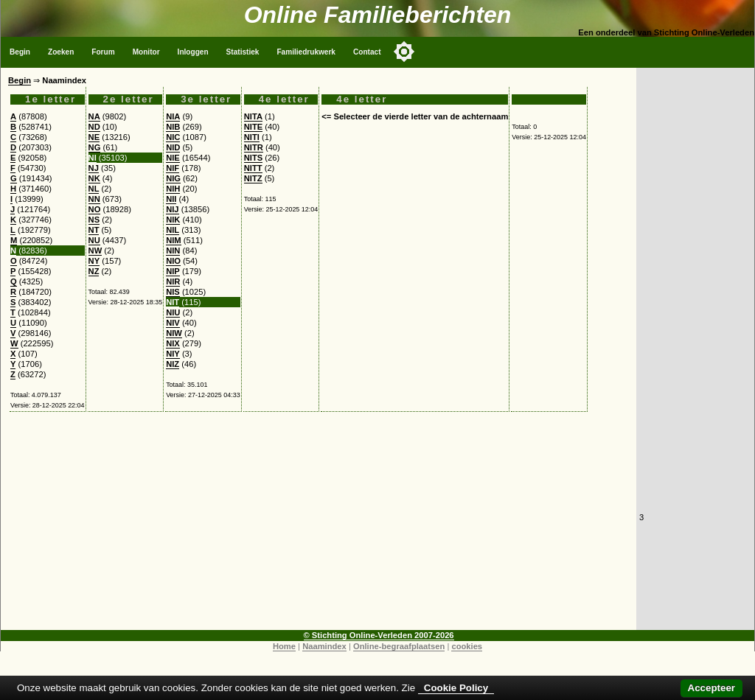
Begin (20, 52)
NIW (174, 333)
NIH (173, 189)
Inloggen (193, 52)
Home (284, 646)
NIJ (172, 209)
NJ (94, 168)
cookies (467, 646)
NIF (173, 168)
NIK (173, 220)
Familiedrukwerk (306, 52)
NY (94, 261)
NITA (253, 116)
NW (95, 251)
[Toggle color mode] (404, 52)
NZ (94, 271)
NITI (252, 137)
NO (95, 209)
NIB (173, 127)
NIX (173, 343)
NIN (173, 251)
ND (94, 127)
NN (94, 199)
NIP (173, 271)
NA (94, 116)
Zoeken (61, 52)
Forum (103, 52)
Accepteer (711, 688)
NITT (253, 168)
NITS (253, 158)
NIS (173, 292)
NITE (253, 127)
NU (94, 240)
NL (94, 189)
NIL (173, 230)
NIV (173, 323)
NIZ (173, 364)
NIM (174, 240)
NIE (173, 158)
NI (93, 158)
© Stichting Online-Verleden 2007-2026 (379, 635)
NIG (173, 178)
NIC (173, 137)
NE (94, 137)
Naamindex (324, 646)
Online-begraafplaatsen (399, 646)
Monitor (146, 52)
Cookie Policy (456, 688)
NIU (173, 312)
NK (94, 178)
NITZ (253, 178)
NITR (254, 147)
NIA (173, 116)
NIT (173, 302)
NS (94, 220)
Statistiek (243, 52)
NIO (173, 261)
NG (95, 147)
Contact (367, 52)
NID (173, 147)
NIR (173, 281)
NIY (173, 354)
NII (171, 199)
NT (94, 230)
